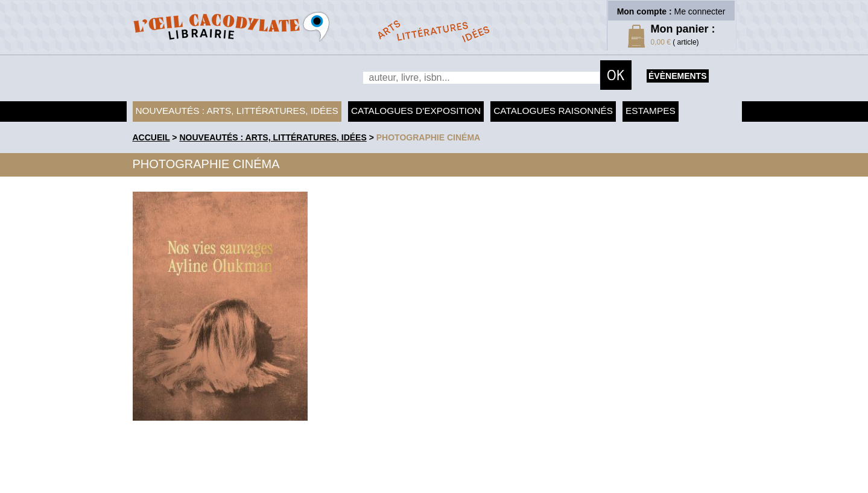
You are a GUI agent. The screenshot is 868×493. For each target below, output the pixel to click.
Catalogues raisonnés (553, 111)
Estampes (651, 111)
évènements (677, 76)
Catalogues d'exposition (416, 111)
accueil (151, 137)
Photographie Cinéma (428, 137)
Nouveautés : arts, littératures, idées (237, 111)
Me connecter (700, 11)
